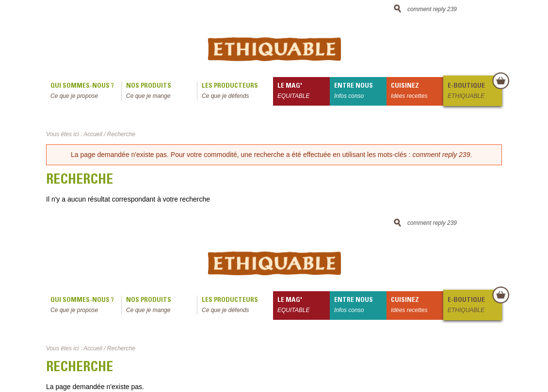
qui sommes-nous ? (86, 92)
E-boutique (474, 92)
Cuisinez (417, 92)
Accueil (93, 134)
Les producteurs (237, 92)
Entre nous (360, 92)
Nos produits (161, 92)
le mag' (304, 92)
